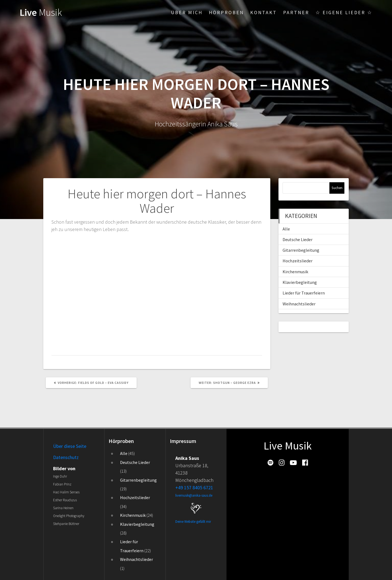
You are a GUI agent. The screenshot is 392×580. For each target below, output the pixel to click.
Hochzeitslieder (298, 261)
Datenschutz (66, 457)
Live (41, 12)
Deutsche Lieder (298, 239)
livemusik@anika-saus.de (194, 495)
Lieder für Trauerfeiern (304, 293)
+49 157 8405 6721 (194, 488)
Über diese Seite (70, 446)
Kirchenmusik (295, 272)
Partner (296, 12)
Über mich (187, 12)
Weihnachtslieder (299, 304)
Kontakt (264, 12)
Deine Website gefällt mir (193, 522)
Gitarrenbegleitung (301, 250)
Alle (286, 229)
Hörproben (226, 12)
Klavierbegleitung (300, 282)
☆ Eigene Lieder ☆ (344, 12)
